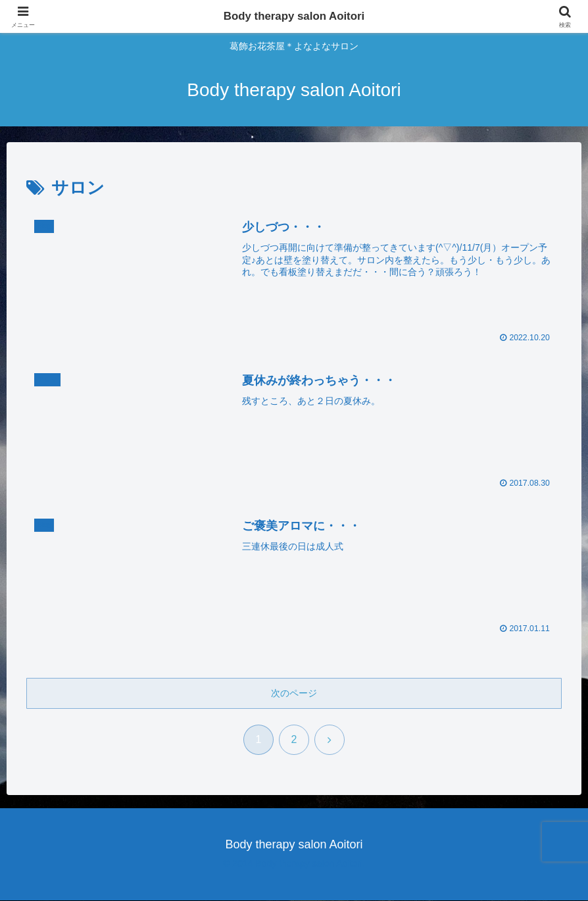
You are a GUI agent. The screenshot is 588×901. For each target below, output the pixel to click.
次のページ (294, 693)
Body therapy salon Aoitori (294, 16)
